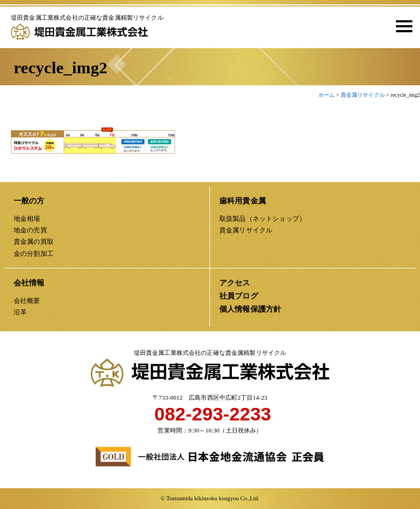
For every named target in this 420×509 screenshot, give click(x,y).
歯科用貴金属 (243, 201)
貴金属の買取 (34, 242)
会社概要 (27, 301)
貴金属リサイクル (246, 230)
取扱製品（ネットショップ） (262, 219)
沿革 (20, 312)
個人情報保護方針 (250, 309)
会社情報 (29, 283)
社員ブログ (239, 296)
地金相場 (27, 219)
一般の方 (29, 201)
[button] (400, 26)
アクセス (235, 283)
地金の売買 (30, 230)
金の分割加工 (34, 254)
